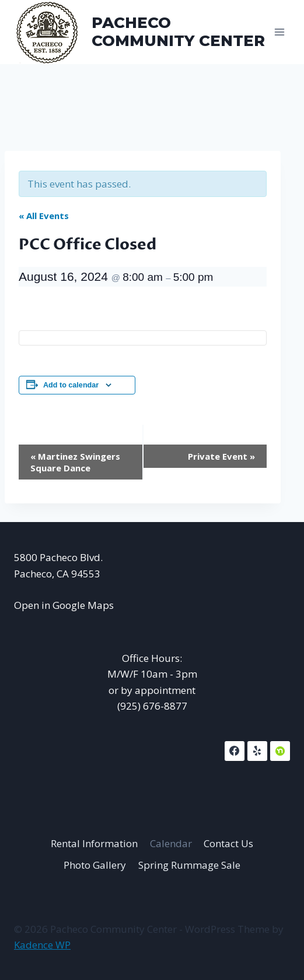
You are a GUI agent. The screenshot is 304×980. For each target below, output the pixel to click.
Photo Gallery (95, 865)
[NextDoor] (280, 751)
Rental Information (94, 843)
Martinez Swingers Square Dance (75, 462)
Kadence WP (42, 945)
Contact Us (228, 843)
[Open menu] (279, 32)
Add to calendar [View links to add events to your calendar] (71, 385)
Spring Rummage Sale (189, 865)
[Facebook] (235, 751)
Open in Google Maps (64, 605)
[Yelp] (257, 751)
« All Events (44, 216)
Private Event (221, 456)
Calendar (171, 843)
